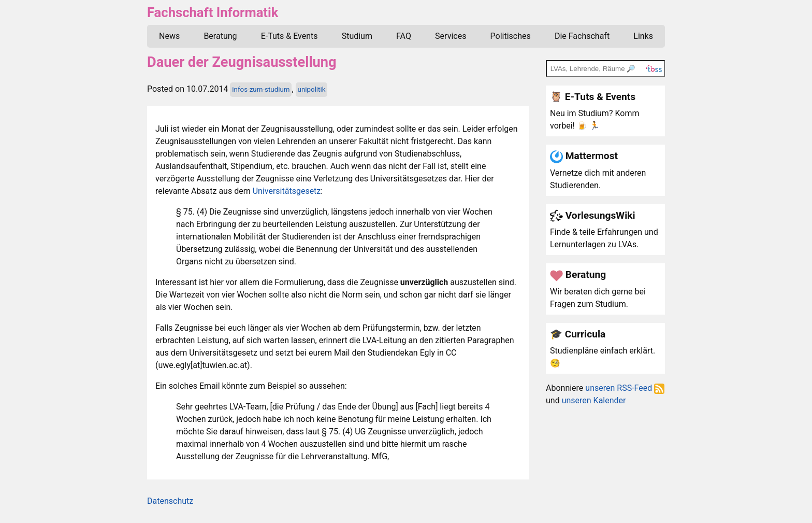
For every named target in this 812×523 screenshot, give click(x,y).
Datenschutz (170, 501)
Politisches (511, 36)
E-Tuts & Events (289, 36)
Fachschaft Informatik (213, 12)
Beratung (220, 36)
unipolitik (312, 89)
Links (643, 36)
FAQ (404, 36)
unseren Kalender (594, 400)
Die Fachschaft (582, 36)
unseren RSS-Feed (625, 388)
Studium (357, 36)
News (169, 36)
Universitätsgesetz (287, 191)
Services (451, 36)
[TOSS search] (605, 68)
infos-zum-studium (261, 89)
